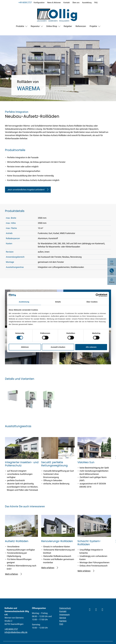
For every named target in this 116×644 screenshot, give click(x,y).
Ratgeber (68, 26)
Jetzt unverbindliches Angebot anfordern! (28, 190)
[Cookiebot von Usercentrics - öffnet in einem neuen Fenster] (97, 295)
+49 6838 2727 (25, 2)
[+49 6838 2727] (112, 271)
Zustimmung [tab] (24, 302)
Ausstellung (87, 3)
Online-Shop (52, 26)
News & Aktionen (54, 3)
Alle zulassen (91, 347)
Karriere (63, 621)
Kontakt (67, 3)
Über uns (76, 3)
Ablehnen (25, 347)
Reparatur (35, 26)
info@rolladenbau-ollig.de (16, 632)
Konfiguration (39, 3)
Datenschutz (65, 608)
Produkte (20, 26)
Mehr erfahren (13, 574)
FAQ (96, 3)
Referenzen (81, 26)
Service (63, 618)
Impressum (65, 615)
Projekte (93, 26)
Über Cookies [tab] (92, 302)
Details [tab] (58, 302)
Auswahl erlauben (58, 347)
